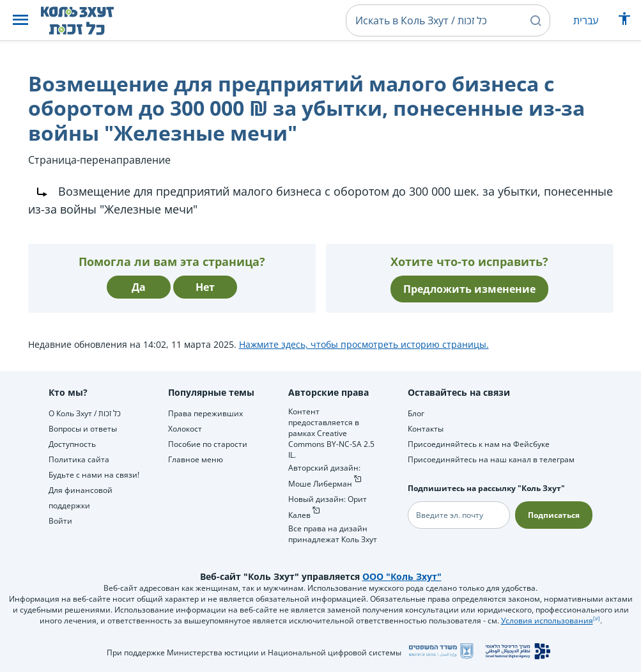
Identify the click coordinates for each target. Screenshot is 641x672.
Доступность (72, 444)
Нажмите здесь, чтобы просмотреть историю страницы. (364, 344)
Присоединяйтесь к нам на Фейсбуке (479, 444)
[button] (20, 21)
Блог (416, 413)
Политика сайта (79, 459)
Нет (205, 287)
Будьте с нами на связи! (94, 475)
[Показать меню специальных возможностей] (624, 22)
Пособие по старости (208, 444)
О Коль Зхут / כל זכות (85, 413)
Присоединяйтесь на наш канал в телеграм (491, 459)
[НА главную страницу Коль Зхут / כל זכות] (87, 20)
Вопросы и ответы (83, 429)
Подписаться (554, 515)
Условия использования (547, 621)
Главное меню (196, 459)
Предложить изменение (469, 289)
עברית (586, 20)
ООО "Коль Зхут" (402, 576)
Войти (60, 521)
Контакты (426, 429)
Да (139, 287)
